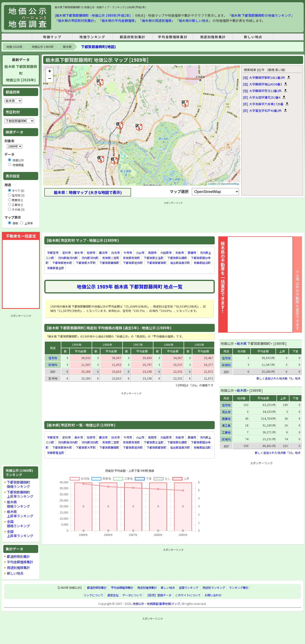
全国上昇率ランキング (20, 533)
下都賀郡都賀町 (157, 263)
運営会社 (113, 595)
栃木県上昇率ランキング (20, 514)
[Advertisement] (21, 390)
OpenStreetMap (230, 184)
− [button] (50, 79)
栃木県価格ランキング (18, 504)
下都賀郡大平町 (86, 263)
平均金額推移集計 (173, 37)
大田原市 (166, 253)
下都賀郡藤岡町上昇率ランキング (20, 494)
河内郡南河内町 (68, 258)
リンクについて (93, 595)
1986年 (169, 345)
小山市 (140, 253)
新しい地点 (253, 37)
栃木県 (67, 47)
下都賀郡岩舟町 (133, 263)
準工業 (226, 425)
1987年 (138, 345)
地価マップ (52, 37)
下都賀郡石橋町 (177, 258)
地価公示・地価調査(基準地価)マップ (156, 604)
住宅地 (53, 358)
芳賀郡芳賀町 (132, 258)
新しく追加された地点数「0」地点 (278, 378)
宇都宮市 (53, 253)
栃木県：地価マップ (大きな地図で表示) (88, 192)
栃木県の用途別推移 (157, 21)
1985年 (199, 345)
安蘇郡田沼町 (202, 263)
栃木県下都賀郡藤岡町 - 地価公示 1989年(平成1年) (93, 15)
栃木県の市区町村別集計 (76, 21)
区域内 (53, 365)
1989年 (77, 345)
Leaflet (212, 184)
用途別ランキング (214, 588)
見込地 (226, 412)
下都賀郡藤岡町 (109, 263)
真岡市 (152, 253)
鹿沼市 (103, 253)
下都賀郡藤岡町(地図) (98, 47)
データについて (132, 595)
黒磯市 (192, 253)
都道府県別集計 (133, 37)
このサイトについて (188, 595)
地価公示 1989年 (43, 47)
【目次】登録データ (159, 595)
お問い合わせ (213, 595)
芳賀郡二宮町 (111, 258)
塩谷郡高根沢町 (180, 263)
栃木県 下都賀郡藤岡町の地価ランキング (261, 15)
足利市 (66, 253)
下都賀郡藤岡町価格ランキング (18, 484)
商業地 (226, 419)
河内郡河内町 (90, 258)
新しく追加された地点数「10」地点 (278, 453)
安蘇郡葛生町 (56, 268)
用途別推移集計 (213, 37)
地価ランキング (92, 37)
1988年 (107, 345)
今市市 (128, 253)
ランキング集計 (239, 588)
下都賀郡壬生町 (154, 258)
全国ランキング (189, 588)
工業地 (226, 432)
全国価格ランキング (18, 524)
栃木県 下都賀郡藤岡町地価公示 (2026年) (21, 73)
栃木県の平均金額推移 (118, 21)
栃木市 (79, 253)
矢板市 (180, 253)
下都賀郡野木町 (62, 263)
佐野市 (91, 253)
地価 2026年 (14, 47)
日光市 (115, 253)
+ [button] (50, 72)
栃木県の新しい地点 (194, 21)
